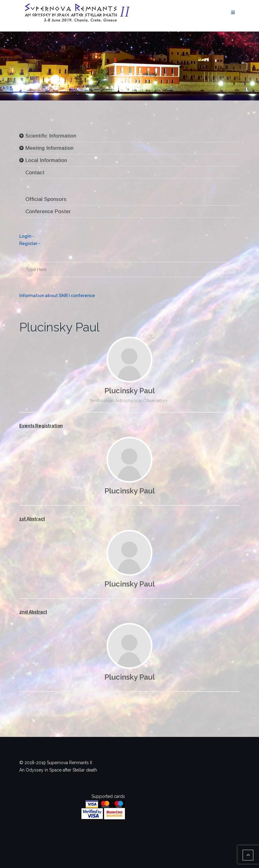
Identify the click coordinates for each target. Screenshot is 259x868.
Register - (30, 243)
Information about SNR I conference (57, 296)
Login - (27, 236)
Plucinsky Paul (59, 327)
